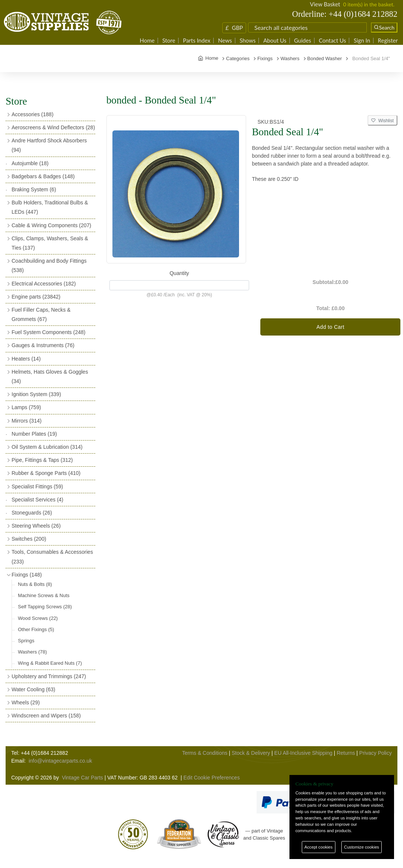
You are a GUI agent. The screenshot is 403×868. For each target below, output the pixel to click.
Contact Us (332, 41)
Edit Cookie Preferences (212, 778)
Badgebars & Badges (43, 176)
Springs (26, 641)
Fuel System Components (49, 332)
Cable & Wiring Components (51, 225)
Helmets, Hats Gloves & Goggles (50, 376)
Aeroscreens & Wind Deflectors (53, 127)
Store (169, 41)
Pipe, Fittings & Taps (42, 460)
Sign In (362, 41)
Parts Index (197, 41)
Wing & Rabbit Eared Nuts (50, 663)
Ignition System (36, 394)
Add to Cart (330, 327)
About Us (275, 41)
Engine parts (36, 297)
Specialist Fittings (37, 486)
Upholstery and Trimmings (49, 676)
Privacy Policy (376, 753)
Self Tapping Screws (45, 607)
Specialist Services (38, 500)
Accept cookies (318, 847)
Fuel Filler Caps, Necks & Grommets (41, 314)
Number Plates (34, 434)
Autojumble (30, 163)
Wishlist (382, 121)
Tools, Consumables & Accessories (52, 557)
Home (147, 41)
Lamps (26, 407)
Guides (303, 41)
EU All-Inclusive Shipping (303, 753)
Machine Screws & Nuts (44, 595)
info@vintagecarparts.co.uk (61, 761)
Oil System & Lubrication (47, 447)
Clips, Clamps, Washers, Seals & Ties (50, 243)
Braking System (34, 189)
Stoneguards (32, 513)
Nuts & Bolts (35, 584)
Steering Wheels (36, 526)
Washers (32, 652)
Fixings (27, 575)
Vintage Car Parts (83, 778)
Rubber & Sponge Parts (46, 473)
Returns (346, 753)
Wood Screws (38, 618)
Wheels (26, 702)
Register (388, 41)
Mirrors (27, 421)
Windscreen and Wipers (46, 716)
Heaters (26, 359)
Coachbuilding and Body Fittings (49, 265)
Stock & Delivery (251, 753)
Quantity (179, 273)
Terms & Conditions (204, 753)
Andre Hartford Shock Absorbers (49, 145)
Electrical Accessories (44, 284)
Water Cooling (33, 689)
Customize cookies (362, 847)
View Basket (325, 4)
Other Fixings (36, 629)
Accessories (32, 114)
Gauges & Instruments (43, 345)
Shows (247, 41)
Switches (29, 539)
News (225, 41)
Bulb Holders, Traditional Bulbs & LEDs (50, 207)
